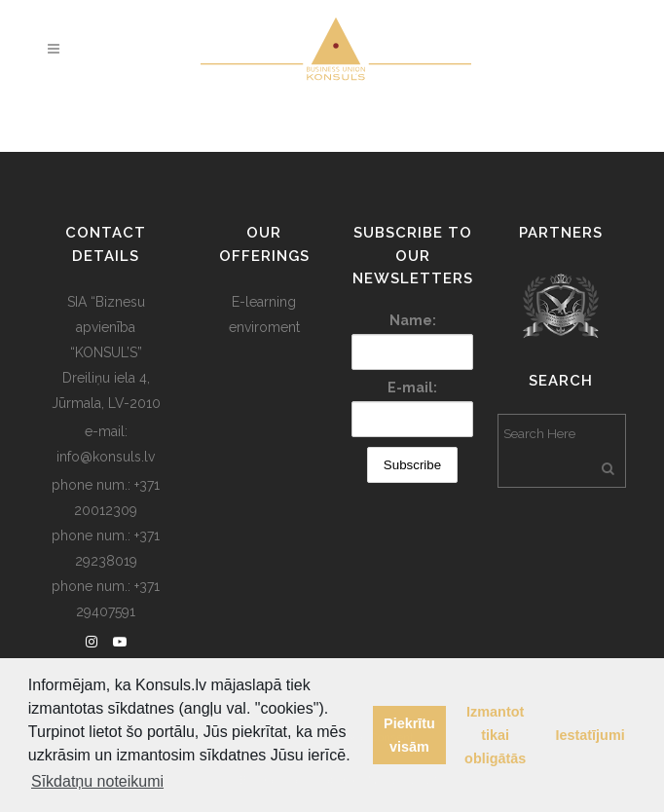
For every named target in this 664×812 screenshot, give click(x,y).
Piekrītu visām (409, 735)
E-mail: (412, 388)
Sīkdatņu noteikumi (97, 781)
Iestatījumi (590, 735)
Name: (413, 320)
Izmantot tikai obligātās (495, 735)
